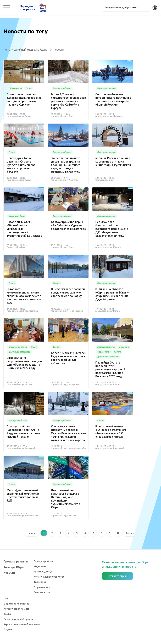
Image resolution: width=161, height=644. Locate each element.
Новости (9, 566)
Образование (42, 580)
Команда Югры (14, 560)
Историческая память (16, 602)
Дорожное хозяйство (16, 597)
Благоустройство (44, 554)
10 (118, 399)
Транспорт (40, 575)
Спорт (7, 591)
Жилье (7, 607)
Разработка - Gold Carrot (144, 639)
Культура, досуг (43, 565)
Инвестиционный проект (18, 612)
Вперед (130, 399)
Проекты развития (16, 555)
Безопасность (42, 585)
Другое (8, 623)
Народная (27, 8)
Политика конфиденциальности (80, 639)
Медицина (40, 560)
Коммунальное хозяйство (49, 570)
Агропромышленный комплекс (22, 617)
